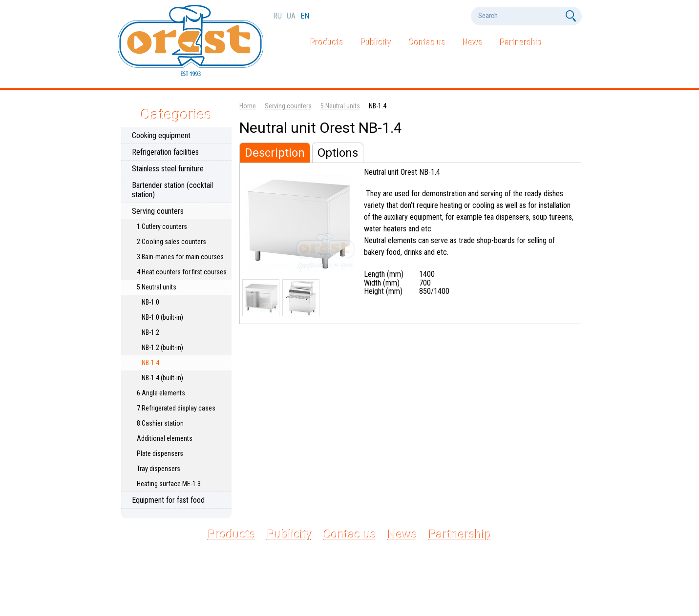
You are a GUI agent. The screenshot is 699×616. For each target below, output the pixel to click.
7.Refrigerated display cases (176, 408)
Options (338, 153)
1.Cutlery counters (162, 226)
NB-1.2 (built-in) (162, 348)
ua (292, 16)
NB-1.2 (150, 332)
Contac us (427, 42)
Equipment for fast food (168, 500)
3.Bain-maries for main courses (180, 257)
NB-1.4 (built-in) (162, 378)
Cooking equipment (161, 135)
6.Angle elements (161, 393)
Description (275, 153)
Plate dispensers (160, 453)
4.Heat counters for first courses (182, 272)
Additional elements (165, 438)
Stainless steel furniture (168, 169)
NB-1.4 (150, 363)
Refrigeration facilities (165, 152)
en (305, 16)
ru (278, 16)
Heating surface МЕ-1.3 (169, 484)
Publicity (376, 42)
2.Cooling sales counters (171, 242)
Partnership (521, 42)
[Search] (517, 16)
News (473, 42)
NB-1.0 (150, 302)
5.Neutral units (157, 287)
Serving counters (158, 211)
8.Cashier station (160, 423)
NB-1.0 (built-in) (162, 317)
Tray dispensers (159, 469)
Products (327, 42)
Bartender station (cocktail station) (172, 190)
